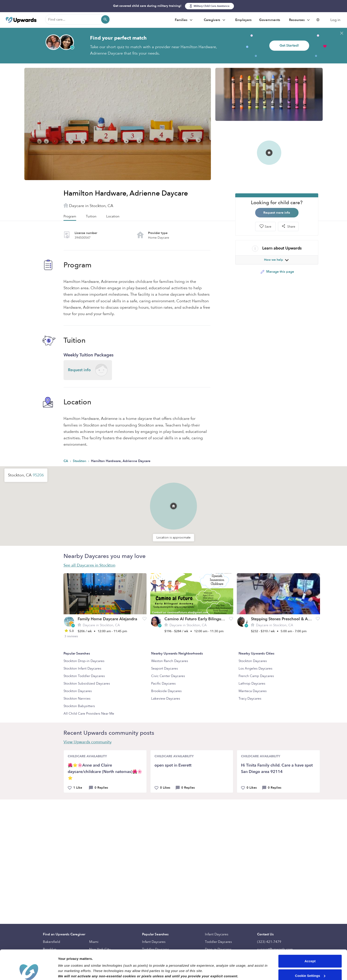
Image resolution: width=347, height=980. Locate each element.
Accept (310, 933)
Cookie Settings (310, 948)
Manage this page (277, 272)
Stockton (80, 461)
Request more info (277, 213)
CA (66, 461)
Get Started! (289, 46)
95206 (38, 475)
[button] (173, 506)
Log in (335, 20)
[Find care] (78, 19)
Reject (310, 962)
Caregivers (215, 20)
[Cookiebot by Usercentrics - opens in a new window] (29, 971)
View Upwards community (88, 742)
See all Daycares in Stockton (89, 565)
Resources (300, 20)
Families (184, 20)
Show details (68, 971)
